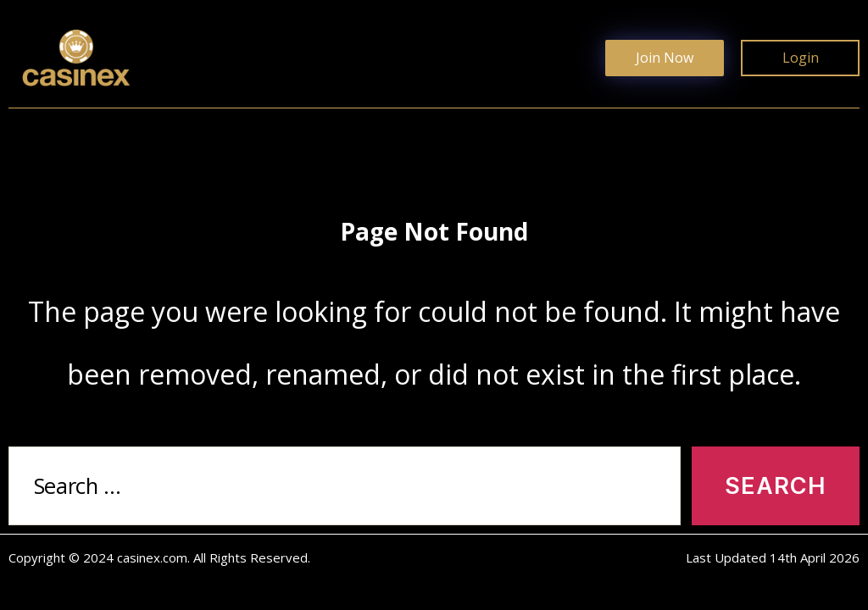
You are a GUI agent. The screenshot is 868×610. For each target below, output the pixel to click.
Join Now (665, 58)
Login (801, 58)
